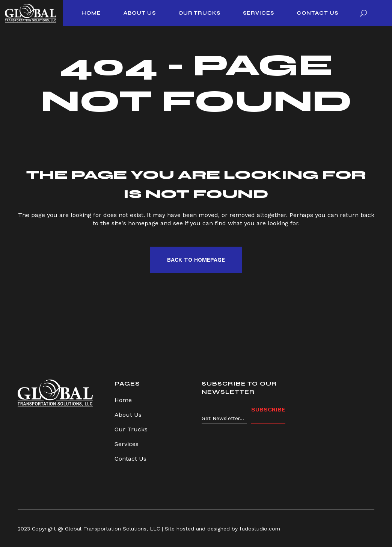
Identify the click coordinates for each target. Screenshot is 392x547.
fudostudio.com (260, 529)
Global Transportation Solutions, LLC (112, 529)
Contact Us (130, 459)
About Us (128, 415)
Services (127, 444)
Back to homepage (196, 260)
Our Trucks (131, 429)
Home (123, 400)
